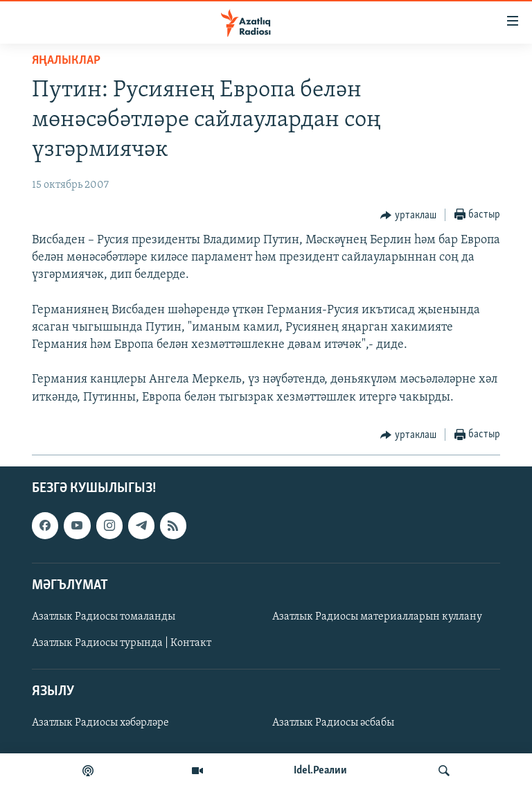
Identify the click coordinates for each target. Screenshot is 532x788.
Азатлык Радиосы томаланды (104, 617)
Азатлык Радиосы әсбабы (333, 723)
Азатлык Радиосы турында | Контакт (122, 643)
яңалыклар (66, 61)
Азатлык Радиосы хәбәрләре (100, 723)
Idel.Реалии (320, 771)
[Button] (408, 216)
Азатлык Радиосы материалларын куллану (377, 617)
